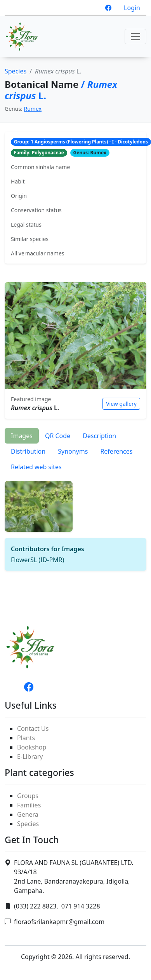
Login (132, 8)
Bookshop (32, 747)
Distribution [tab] (28, 451)
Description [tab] (99, 436)
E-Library (30, 756)
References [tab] (116, 451)
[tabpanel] (75, 523)
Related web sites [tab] (36, 467)
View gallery (121, 404)
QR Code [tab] (58, 436)
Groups (28, 796)
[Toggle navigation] (135, 37)
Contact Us (33, 728)
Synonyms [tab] (73, 451)
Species (16, 71)
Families (29, 805)
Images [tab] (22, 436)
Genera (28, 814)
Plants (26, 738)
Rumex (33, 109)
